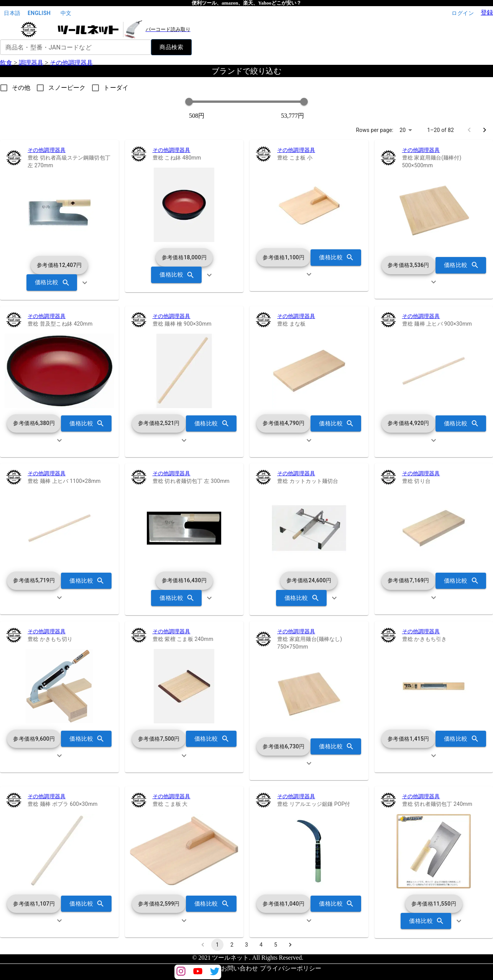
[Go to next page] (485, 130)
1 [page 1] (217, 945)
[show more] (85, 283)
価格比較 (52, 282)
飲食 (6, 63)
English (39, 13)
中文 (66, 13)
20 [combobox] (403, 130)
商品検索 (171, 47)
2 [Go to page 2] (232, 945)
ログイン (463, 13)
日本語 (12, 13)
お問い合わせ (240, 968)
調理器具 (31, 63)
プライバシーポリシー (291, 968)
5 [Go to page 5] (276, 945)
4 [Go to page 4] (261, 945)
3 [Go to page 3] (246, 945)
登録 (487, 12)
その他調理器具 (71, 63)
